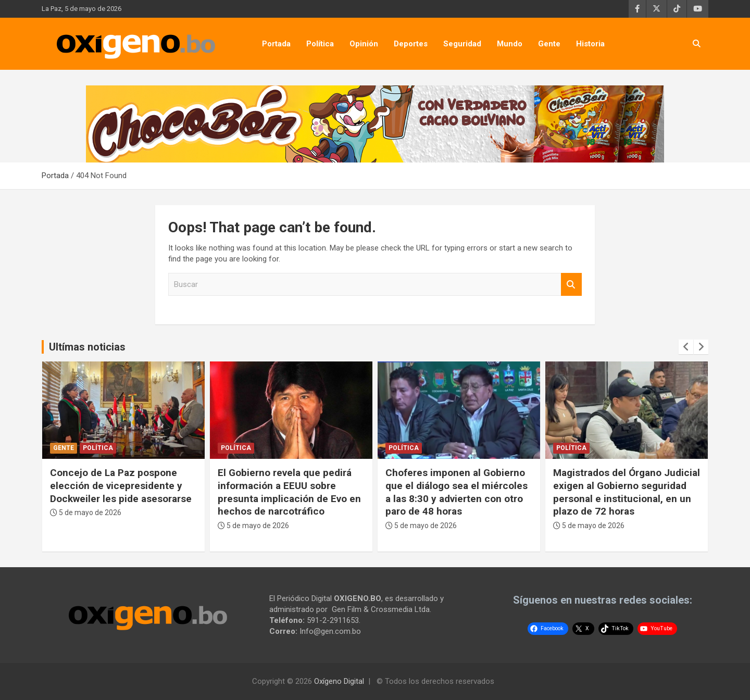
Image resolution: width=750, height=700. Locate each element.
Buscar (571, 285)
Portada (276, 44)
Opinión (364, 44)
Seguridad (462, 44)
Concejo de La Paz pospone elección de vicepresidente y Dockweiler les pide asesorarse (289, 485)
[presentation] (686, 347)
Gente (549, 44)
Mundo (510, 44)
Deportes (411, 44)
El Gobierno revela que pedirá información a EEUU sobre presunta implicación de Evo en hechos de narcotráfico (457, 492)
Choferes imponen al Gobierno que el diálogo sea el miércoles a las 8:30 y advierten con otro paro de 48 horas (624, 492)
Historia (590, 44)
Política (320, 44)
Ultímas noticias (87, 347)
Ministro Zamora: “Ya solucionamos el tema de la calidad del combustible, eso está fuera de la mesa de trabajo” (116, 498)
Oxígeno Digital (339, 681)
